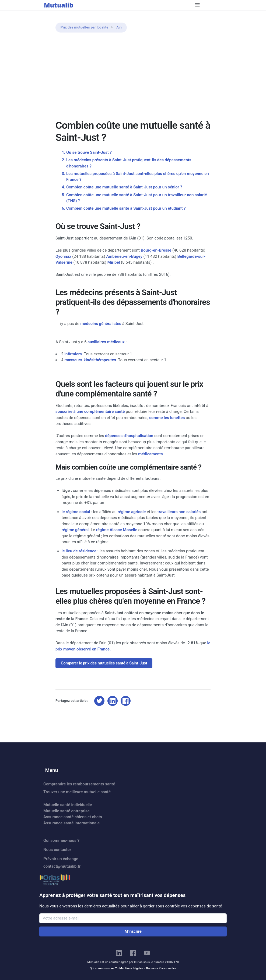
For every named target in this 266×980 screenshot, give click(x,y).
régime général (75, 530)
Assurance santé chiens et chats (73, 817)
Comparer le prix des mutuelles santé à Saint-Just (104, 663)
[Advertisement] (133, 79)
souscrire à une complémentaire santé (90, 412)
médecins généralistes (101, 324)
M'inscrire (133, 931)
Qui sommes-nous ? (61, 840)
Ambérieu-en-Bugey (124, 256)
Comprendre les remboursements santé (79, 784)
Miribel (114, 262)
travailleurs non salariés (179, 512)
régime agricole (132, 512)
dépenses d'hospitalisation (129, 436)
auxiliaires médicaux (106, 342)
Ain (119, 27)
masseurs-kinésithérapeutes (90, 360)
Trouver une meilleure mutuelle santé (77, 792)
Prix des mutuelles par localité (85, 27)
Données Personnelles (161, 968)
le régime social (76, 512)
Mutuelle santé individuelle (68, 805)
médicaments (150, 454)
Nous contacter (57, 850)
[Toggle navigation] (197, 5)
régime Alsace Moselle (117, 530)
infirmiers (73, 354)
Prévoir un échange (61, 859)
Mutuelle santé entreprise (66, 811)
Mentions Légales (131, 968)
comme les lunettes (167, 418)
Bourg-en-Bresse (156, 250)
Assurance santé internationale (71, 823)
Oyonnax (63, 256)
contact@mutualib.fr (62, 866)
